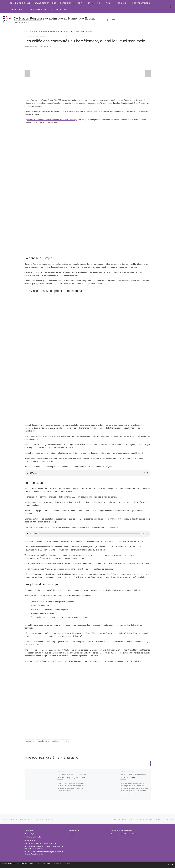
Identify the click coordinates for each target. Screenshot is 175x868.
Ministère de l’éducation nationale (122, 831)
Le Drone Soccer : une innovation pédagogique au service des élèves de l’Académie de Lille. (44, 853)
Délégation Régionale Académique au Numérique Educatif (30, 863)
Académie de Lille (73, 831)
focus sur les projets (38, 31)
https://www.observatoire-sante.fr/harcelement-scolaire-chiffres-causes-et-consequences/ (63, 103)
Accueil (27, 31)
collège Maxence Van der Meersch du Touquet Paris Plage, (52, 120)
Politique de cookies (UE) (33, 837)
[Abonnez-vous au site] (170, 5)
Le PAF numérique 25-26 (32, 840)
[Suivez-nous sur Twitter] (171, 8)
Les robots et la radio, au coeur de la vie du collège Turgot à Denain (69, 777)
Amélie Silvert (32, 47)
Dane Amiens (72, 834)
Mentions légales (30, 834)
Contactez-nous (30, 831)
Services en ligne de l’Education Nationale (124, 834)
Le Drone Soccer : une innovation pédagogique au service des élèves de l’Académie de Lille (44, 848)
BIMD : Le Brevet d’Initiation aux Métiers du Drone (40, 843)
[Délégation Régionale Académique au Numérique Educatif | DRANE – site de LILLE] (7, 20)
